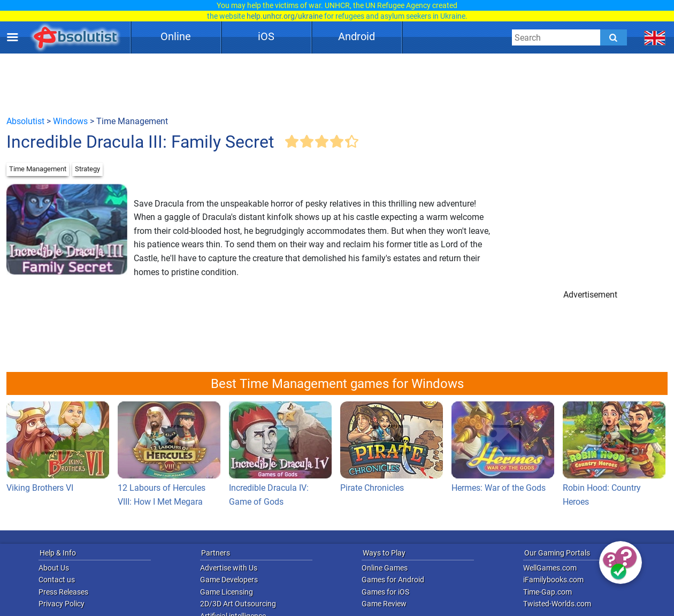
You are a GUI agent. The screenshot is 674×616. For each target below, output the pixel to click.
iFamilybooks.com (553, 580)
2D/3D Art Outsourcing (238, 604)
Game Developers (229, 580)
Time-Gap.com (547, 592)
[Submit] (614, 37)
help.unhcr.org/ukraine (285, 16)
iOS (266, 36)
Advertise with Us (229, 568)
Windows (70, 121)
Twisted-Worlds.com (557, 604)
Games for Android (393, 580)
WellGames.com (550, 568)
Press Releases (63, 592)
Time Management (38, 169)
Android (357, 36)
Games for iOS (385, 592)
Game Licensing (227, 592)
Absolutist (25, 121)
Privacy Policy (62, 604)
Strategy (87, 169)
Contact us (57, 580)
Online (176, 36)
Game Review (384, 604)
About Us (54, 568)
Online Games (385, 568)
